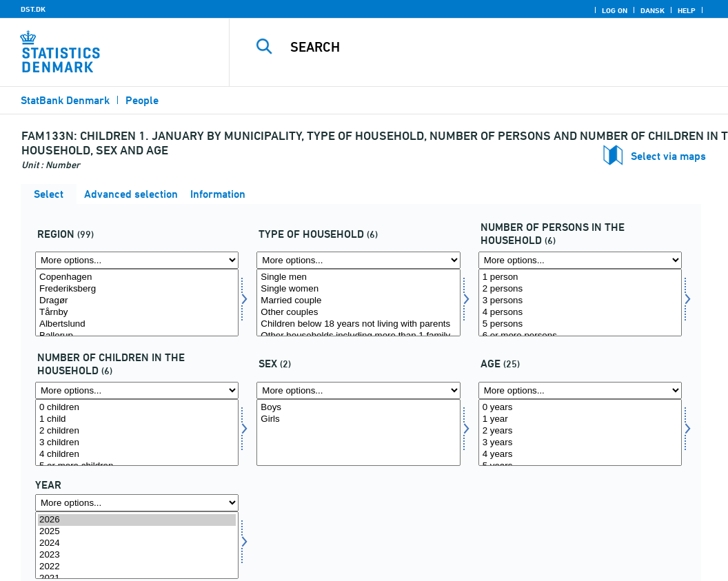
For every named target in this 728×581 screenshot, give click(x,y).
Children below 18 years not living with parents (358, 324)
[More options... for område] (137, 260)
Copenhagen (137, 277)
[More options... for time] (137, 503)
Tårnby (137, 313)
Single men (358, 277)
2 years (580, 431)
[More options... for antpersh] (580, 260)
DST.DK (33, 9)
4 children (137, 455)
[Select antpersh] (580, 303)
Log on (615, 10)
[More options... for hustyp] (358, 260)
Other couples (358, 313)
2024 (137, 543)
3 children (137, 443)
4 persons (580, 313)
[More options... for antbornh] (137, 390)
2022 (137, 567)
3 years (580, 443)
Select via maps (668, 156)
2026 (137, 520)
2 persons (580, 289)
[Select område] (137, 303)
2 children (137, 431)
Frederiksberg (137, 289)
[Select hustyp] (358, 303)
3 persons (580, 301)
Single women (358, 289)
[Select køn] (358, 433)
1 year (580, 419)
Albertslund (137, 324)
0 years (580, 408)
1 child (137, 419)
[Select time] (137, 545)
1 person (580, 277)
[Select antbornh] (137, 433)
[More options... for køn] (358, 390)
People (142, 100)
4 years (580, 455)
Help (687, 10)
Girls (358, 419)
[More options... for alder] (580, 390)
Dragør (137, 301)
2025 (137, 532)
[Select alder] (580, 433)
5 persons (580, 324)
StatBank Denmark (65, 100)
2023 (137, 555)
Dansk (653, 10)
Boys (358, 408)
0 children (137, 408)
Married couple (358, 301)
